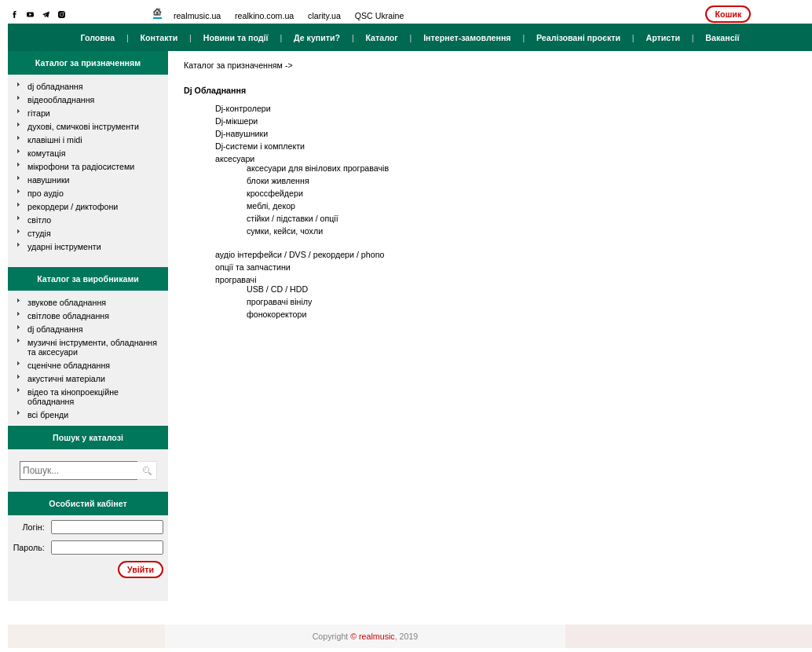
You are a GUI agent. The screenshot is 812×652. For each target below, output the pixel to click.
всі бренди (48, 415)
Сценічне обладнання (69, 365)
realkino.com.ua (264, 16)
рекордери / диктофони (73, 207)
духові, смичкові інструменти (83, 126)
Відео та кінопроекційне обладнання (73, 397)
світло (39, 220)
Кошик (728, 14)
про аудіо (46, 193)
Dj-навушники (241, 134)
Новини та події (236, 38)
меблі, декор (271, 206)
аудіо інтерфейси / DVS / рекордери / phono (300, 255)
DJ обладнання (55, 329)
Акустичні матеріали (66, 379)
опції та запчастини (253, 267)
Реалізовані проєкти (578, 38)
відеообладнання (61, 100)
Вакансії (722, 38)
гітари (39, 113)
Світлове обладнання (68, 316)
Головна (97, 38)
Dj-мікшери (236, 121)
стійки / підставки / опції (293, 218)
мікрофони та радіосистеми (81, 167)
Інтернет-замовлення (467, 38)
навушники (49, 180)
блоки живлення (278, 181)
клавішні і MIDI (55, 140)
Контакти (159, 38)
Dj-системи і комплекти (260, 146)
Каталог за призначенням (233, 65)
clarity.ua (324, 16)
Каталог (381, 38)
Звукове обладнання (67, 302)
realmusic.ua (197, 16)
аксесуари (235, 159)
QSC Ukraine (380, 16)
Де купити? (317, 38)
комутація (46, 153)
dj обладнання (55, 86)
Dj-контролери (243, 108)
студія (39, 233)
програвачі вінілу (279, 302)
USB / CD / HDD (277, 289)
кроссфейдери (275, 193)
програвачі (236, 280)
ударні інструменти (64, 247)
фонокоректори (276, 314)
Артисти (663, 38)
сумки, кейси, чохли (285, 231)
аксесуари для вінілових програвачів (318, 168)
